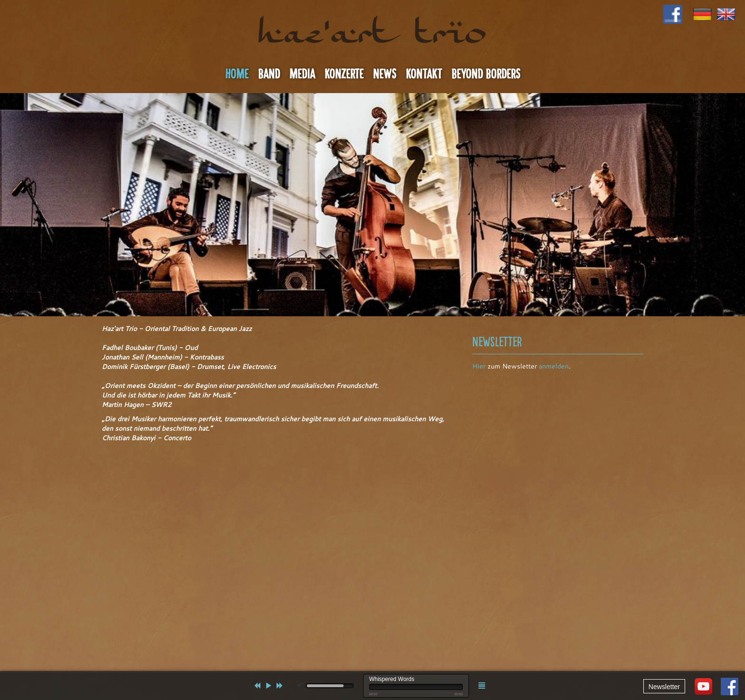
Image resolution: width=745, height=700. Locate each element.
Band (269, 74)
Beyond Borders (486, 74)
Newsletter (664, 687)
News (385, 74)
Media (302, 74)
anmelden (554, 366)
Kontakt (424, 74)
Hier (479, 366)
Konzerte (344, 74)
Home (237, 74)
